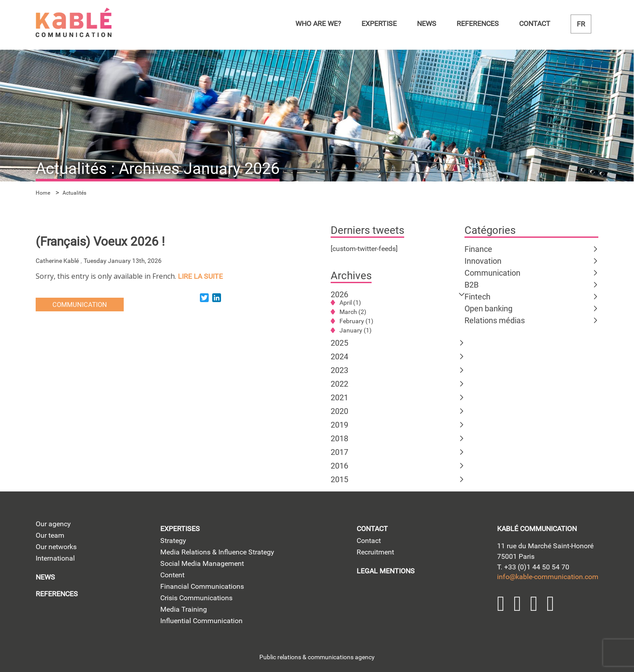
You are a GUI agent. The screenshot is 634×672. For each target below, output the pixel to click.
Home (43, 193)
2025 (339, 343)
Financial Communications (202, 586)
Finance (478, 249)
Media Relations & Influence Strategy (217, 552)
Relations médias (495, 320)
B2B (472, 285)
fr (581, 24)
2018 (339, 438)
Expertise (379, 24)
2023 (339, 370)
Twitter (518, 604)
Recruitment (375, 552)
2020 (339, 411)
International (55, 558)
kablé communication (537, 529)
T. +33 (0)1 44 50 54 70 (533, 567)
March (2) (353, 312)
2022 (339, 384)
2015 (339, 479)
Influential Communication (201, 621)
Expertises (180, 529)
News (427, 24)
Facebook (551, 604)
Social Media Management (202, 563)
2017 (339, 452)
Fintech (477, 297)
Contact (535, 24)
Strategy (173, 541)
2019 (339, 425)
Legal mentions (386, 571)
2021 (339, 397)
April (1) (350, 303)
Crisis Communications (196, 598)
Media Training (184, 609)
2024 (339, 356)
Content (172, 575)
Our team (50, 535)
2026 (339, 294)
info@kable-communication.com (548, 577)
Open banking (488, 308)
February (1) (356, 321)
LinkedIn (501, 604)
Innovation (483, 261)
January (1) (356, 330)
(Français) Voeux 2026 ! (100, 242)
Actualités (74, 193)
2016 (339, 466)
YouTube (534, 604)
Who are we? (318, 24)
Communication (492, 273)
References (478, 24)
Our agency (53, 524)
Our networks (56, 547)
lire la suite (200, 276)
